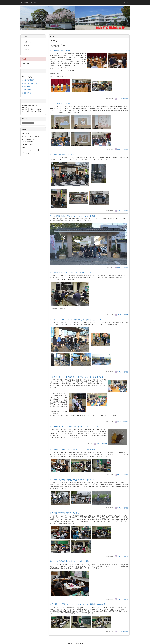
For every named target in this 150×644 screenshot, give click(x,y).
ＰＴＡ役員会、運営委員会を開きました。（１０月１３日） (73, 449)
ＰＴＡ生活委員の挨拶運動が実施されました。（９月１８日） (74, 480)
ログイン (127, 2)
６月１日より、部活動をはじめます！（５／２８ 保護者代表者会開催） (78, 604)
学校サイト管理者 (121, 98)
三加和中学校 (27, 90)
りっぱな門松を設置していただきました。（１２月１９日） (73, 216)
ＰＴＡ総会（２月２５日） (60, 51)
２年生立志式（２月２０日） (61, 104)
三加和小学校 (27, 93)
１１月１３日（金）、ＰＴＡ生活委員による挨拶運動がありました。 (77, 320)
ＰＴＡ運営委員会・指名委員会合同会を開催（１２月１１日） (74, 272)
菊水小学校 (26, 87)
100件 (66, 46)
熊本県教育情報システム (30, 83)
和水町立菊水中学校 (32, 2)
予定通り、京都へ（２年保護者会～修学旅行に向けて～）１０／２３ (77, 377)
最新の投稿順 (56, 46)
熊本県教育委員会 (28, 80)
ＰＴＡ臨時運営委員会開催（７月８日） (66, 513)
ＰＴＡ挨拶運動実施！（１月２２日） (65, 154)
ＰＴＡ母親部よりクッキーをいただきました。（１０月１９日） (75, 427)
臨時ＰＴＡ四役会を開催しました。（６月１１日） (70, 561)
